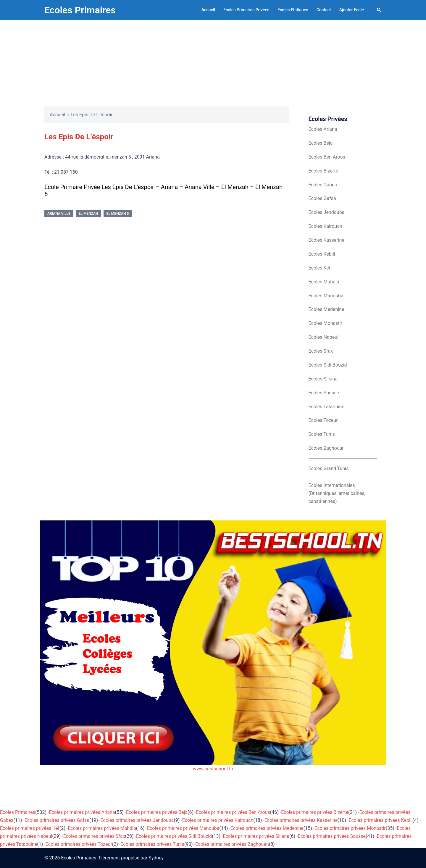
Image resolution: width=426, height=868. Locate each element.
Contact (324, 10)
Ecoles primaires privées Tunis (152, 844)
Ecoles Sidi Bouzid (328, 365)
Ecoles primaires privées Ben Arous (233, 812)
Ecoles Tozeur (323, 420)
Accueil (208, 10)
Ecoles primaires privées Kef (30, 828)
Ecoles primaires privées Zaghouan (232, 844)
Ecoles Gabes (323, 185)
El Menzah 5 (118, 214)
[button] (379, 10)
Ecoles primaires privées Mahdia (102, 828)
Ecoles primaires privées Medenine (267, 828)
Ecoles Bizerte (323, 171)
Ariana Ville (59, 214)
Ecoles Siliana (323, 379)
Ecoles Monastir (325, 323)
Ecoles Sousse (324, 393)
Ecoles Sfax (321, 351)
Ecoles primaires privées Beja (157, 812)
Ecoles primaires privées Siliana (256, 836)
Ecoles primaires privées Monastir (350, 828)
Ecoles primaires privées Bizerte (315, 812)
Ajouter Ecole (352, 10)
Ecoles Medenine (326, 309)
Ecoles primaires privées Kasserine (301, 820)
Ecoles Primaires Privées (246, 10)
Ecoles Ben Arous (327, 157)
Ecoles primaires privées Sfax (94, 836)
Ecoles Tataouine (326, 407)
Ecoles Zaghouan (327, 448)
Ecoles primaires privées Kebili (381, 820)
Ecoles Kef (320, 268)
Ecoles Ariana (323, 129)
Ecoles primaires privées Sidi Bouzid (174, 836)
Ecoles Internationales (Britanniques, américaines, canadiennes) (337, 493)
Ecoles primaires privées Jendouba (137, 820)
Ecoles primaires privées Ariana (82, 812)
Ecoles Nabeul (323, 337)
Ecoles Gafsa (322, 198)
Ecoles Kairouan (325, 226)
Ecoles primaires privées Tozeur (79, 844)
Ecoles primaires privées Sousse (332, 836)
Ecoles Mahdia (324, 282)
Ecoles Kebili (322, 254)
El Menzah (88, 214)
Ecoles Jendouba (327, 212)
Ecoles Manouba (326, 296)
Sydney (156, 858)
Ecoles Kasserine (326, 240)
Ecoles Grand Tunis (329, 468)
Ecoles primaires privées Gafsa (57, 820)
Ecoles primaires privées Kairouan (218, 820)
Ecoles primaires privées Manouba (183, 828)
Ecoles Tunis (322, 434)
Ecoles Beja (321, 143)
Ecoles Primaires (80, 10)
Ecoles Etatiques (293, 10)
